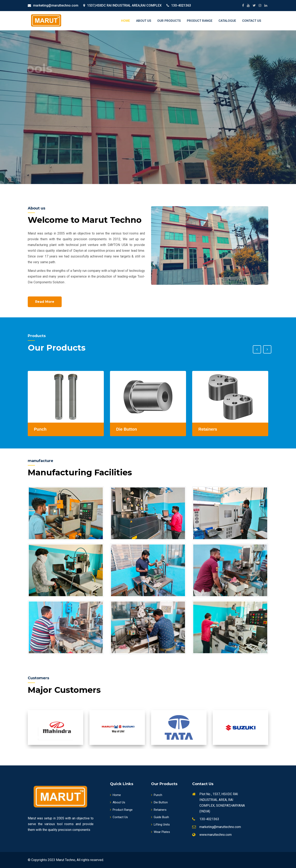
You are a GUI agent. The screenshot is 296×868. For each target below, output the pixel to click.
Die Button (159, 802)
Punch (157, 795)
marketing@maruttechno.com (56, 5)
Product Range (200, 21)
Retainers (159, 810)
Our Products (169, 21)
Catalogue (227, 21)
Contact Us (252, 21)
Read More (45, 302)
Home (125, 21)
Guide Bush (160, 817)
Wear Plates (161, 832)
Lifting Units (160, 825)
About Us (144, 21)
